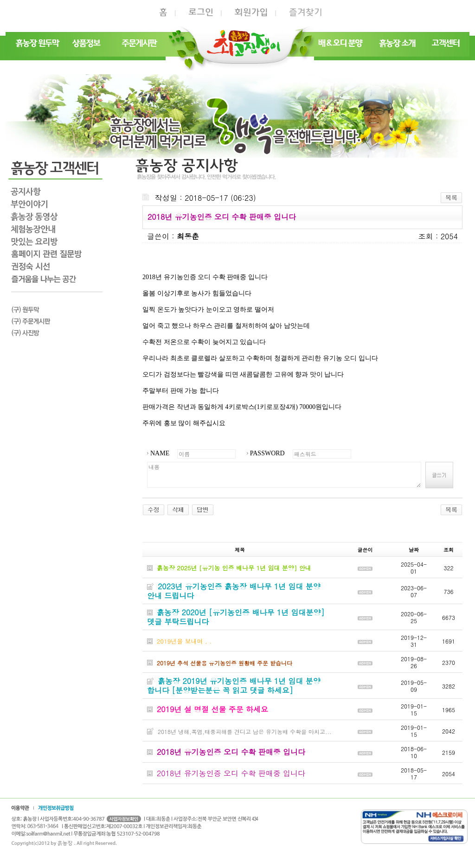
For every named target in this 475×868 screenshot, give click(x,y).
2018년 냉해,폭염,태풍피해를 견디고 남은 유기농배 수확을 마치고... (245, 731)
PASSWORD (267, 453)
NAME (160, 453)
